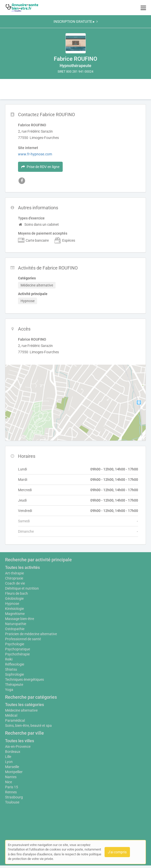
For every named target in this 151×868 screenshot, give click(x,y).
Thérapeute (14, 685)
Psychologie (15, 644)
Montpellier (14, 772)
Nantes (11, 777)
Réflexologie (15, 664)
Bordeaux (13, 752)
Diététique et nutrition (22, 588)
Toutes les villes (20, 741)
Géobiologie (14, 598)
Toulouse (12, 802)
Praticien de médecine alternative (31, 634)
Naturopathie (16, 624)
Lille (8, 757)
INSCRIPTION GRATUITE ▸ (76, 22)
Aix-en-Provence (18, 747)
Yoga (9, 690)
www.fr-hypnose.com (35, 154)
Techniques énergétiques (24, 679)
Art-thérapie (14, 573)
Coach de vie (15, 583)
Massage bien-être (20, 619)
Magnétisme (15, 614)
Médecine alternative (21, 710)
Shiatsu (11, 669)
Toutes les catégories (24, 705)
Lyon (9, 762)
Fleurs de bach (16, 593)
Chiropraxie (14, 578)
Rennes (11, 792)
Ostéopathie (15, 629)
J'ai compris (117, 852)
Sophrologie (14, 674)
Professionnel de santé (23, 639)
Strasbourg (14, 797)
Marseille (12, 767)
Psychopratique (18, 649)
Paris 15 (12, 787)
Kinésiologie (14, 609)
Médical (11, 715)
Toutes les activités (22, 567)
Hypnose (12, 604)
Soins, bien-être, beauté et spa (28, 726)
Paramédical (15, 720)
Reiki (9, 659)
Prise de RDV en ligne (40, 167)
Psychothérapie (17, 654)
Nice (9, 782)
